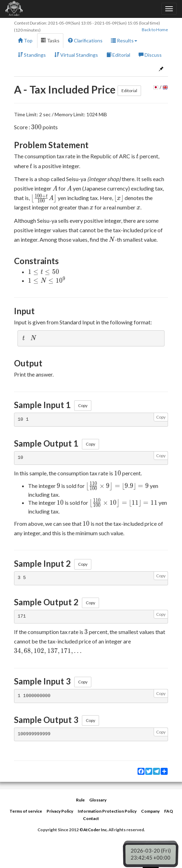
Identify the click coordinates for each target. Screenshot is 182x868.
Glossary (98, 800)
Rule (80, 800)
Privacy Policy (60, 811)
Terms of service (26, 811)
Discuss (150, 55)
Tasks (50, 40)
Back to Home (155, 30)
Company (150, 811)
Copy (83, 405)
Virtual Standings (76, 55)
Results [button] (124, 40)
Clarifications (85, 40)
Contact (91, 818)
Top (25, 40)
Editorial (118, 55)
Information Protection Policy (107, 811)
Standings (32, 55)
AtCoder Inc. (96, 830)
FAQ (169, 811)
